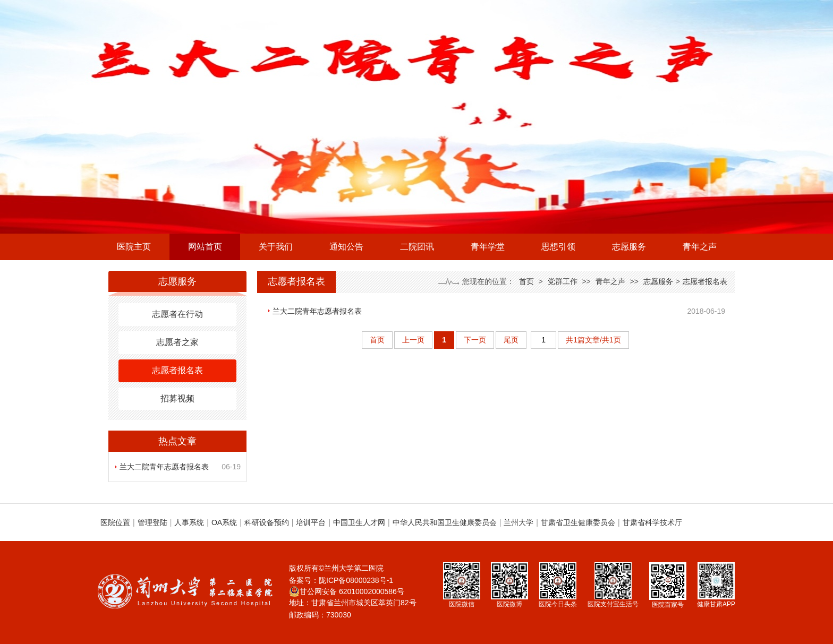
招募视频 (177, 398)
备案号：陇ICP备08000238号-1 (341, 580)
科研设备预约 (267, 522)
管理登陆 (152, 522)
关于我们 (276, 247)
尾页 (511, 340)
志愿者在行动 (177, 314)
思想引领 (558, 247)
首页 (526, 281)
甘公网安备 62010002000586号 (347, 591)
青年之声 (700, 247)
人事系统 (189, 522)
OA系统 (224, 522)
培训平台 (311, 522)
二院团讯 (417, 247)
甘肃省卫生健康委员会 (578, 522)
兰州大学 (518, 522)
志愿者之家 (177, 342)
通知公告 (346, 247)
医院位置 (115, 522)
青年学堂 (488, 247)
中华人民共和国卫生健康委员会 (445, 522)
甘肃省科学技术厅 (652, 522)
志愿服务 (629, 247)
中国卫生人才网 (359, 522)
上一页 (413, 340)
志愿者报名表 (177, 370)
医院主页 (134, 247)
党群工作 (563, 281)
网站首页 (205, 247)
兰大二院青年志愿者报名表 (164, 467)
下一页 (475, 340)
